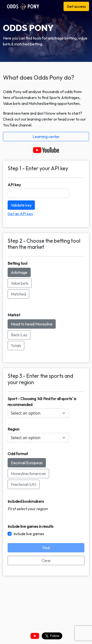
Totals (16, 346)
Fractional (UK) (24, 484)
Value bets (20, 283)
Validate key (21, 205)
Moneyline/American (28, 474)
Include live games (29, 534)
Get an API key (20, 214)
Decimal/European (27, 463)
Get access (76, 6)
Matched (18, 294)
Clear (46, 560)
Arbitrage (19, 272)
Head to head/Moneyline (32, 324)
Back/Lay (19, 335)
